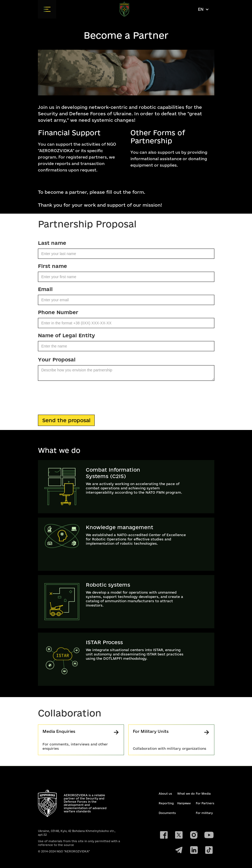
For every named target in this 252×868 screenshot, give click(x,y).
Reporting (166, 803)
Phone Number (58, 312)
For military (204, 813)
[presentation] (79, 397)
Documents (167, 813)
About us (165, 794)
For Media (203, 794)
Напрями (184, 803)
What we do (186, 794)
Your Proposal (57, 360)
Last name (52, 243)
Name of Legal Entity (66, 335)
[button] (47, 9)
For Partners (205, 803)
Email (45, 289)
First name (52, 266)
